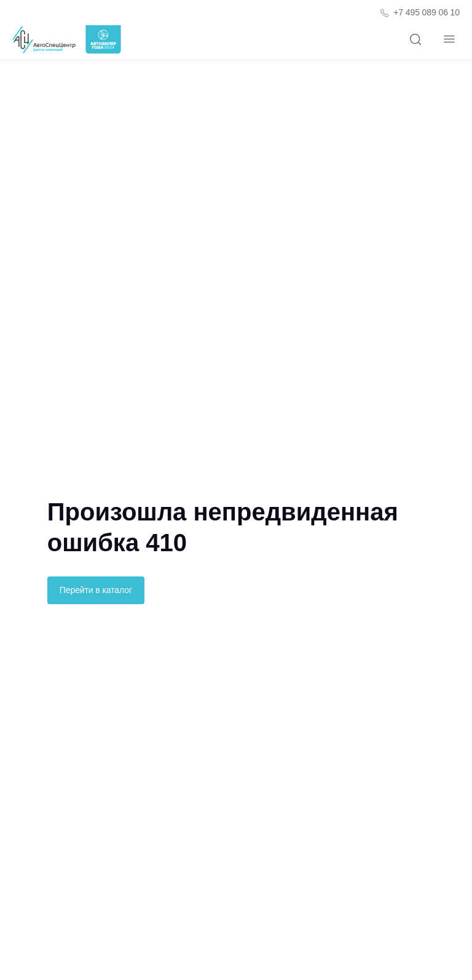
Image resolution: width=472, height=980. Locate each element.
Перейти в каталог (96, 590)
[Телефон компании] (419, 13)
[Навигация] (449, 40)
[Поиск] (415, 40)
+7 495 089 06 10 (427, 12)
